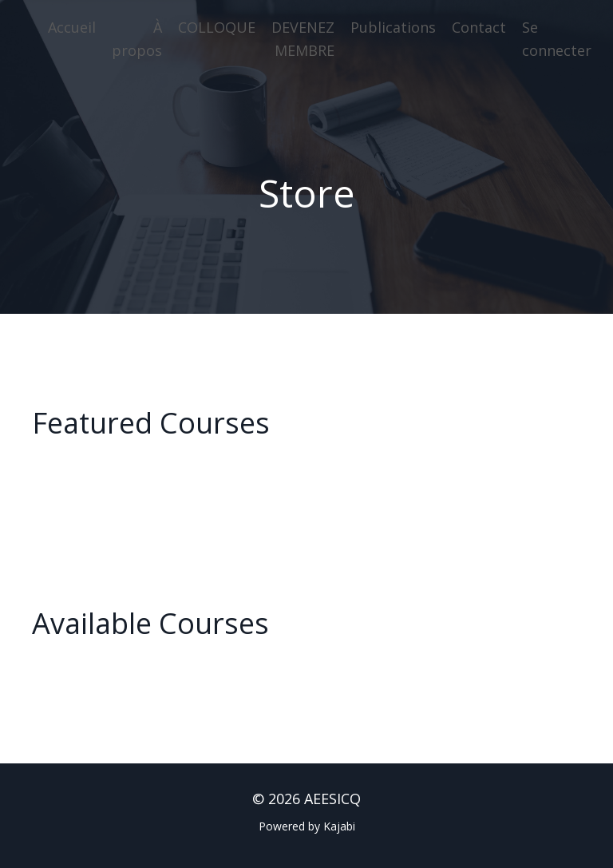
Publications (393, 27)
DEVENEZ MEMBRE (303, 39)
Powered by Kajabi (307, 826)
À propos (137, 39)
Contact (479, 27)
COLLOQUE (217, 27)
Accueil (72, 27)
